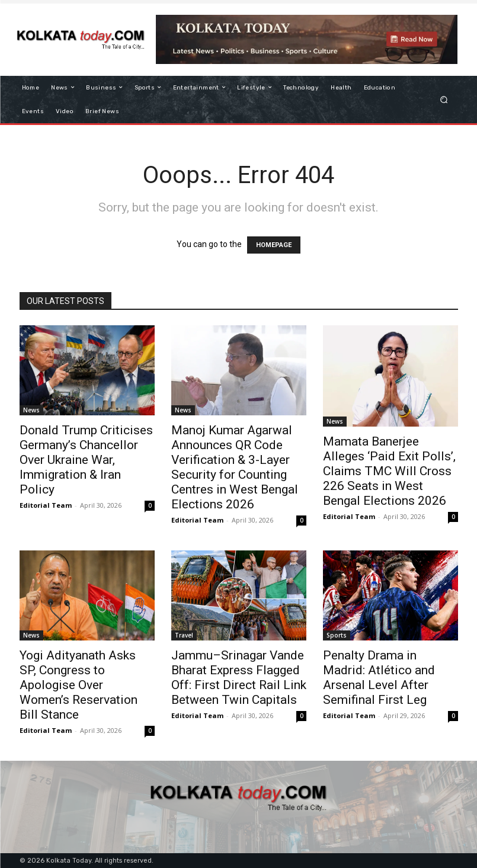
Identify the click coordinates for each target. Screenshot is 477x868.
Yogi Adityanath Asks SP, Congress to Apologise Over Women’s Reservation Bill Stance (79, 685)
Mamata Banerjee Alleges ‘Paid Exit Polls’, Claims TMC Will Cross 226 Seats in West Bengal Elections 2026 (389, 471)
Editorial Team (46, 505)
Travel (184, 635)
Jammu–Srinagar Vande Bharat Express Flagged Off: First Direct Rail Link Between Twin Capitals (239, 678)
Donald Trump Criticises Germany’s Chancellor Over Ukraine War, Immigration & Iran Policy (86, 460)
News (31, 410)
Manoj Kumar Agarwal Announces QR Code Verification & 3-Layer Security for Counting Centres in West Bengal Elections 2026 (235, 467)
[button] (444, 99)
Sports (337, 635)
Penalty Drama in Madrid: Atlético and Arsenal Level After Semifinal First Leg (379, 678)
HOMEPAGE (274, 245)
